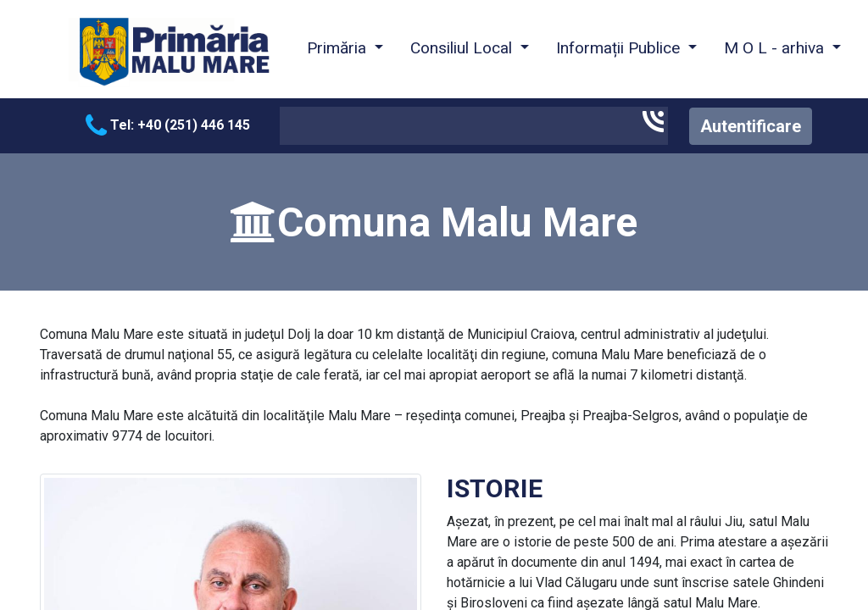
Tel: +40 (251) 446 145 (168, 125)
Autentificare (751, 126)
